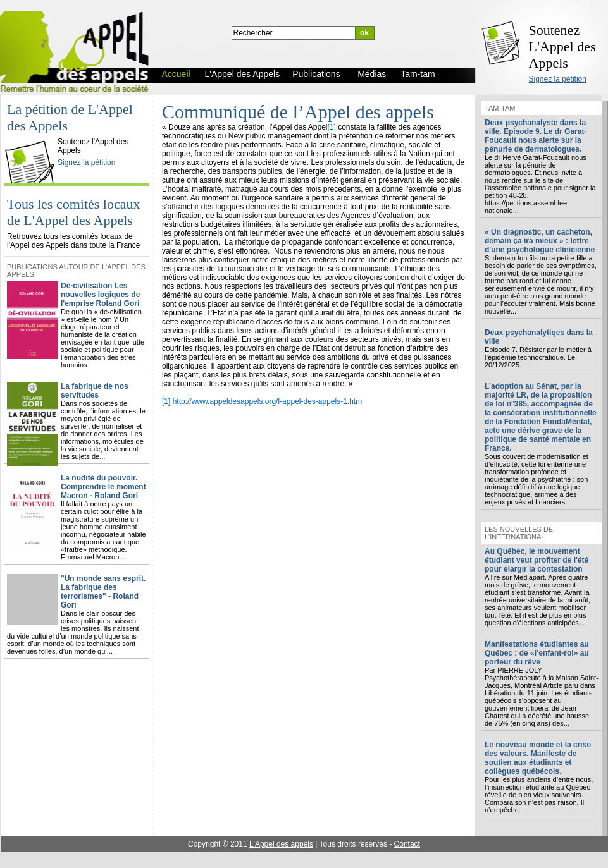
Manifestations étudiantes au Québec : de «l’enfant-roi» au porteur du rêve (537, 653)
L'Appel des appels (281, 844)
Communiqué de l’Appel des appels (298, 112)
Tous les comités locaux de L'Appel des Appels (73, 212)
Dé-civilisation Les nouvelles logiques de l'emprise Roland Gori (100, 295)
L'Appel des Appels (33, 131)
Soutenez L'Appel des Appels (562, 46)
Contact (407, 844)
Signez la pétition (558, 79)
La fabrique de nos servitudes (95, 391)
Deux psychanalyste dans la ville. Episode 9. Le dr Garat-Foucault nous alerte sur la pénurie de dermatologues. (536, 136)
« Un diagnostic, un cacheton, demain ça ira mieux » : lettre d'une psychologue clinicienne (540, 241)
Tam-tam (500, 108)
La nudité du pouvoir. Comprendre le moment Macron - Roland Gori (103, 487)
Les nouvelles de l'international (519, 533)
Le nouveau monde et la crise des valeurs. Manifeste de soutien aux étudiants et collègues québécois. (538, 758)
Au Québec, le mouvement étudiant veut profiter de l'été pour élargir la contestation (537, 560)
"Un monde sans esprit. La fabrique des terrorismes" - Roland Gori (103, 592)
